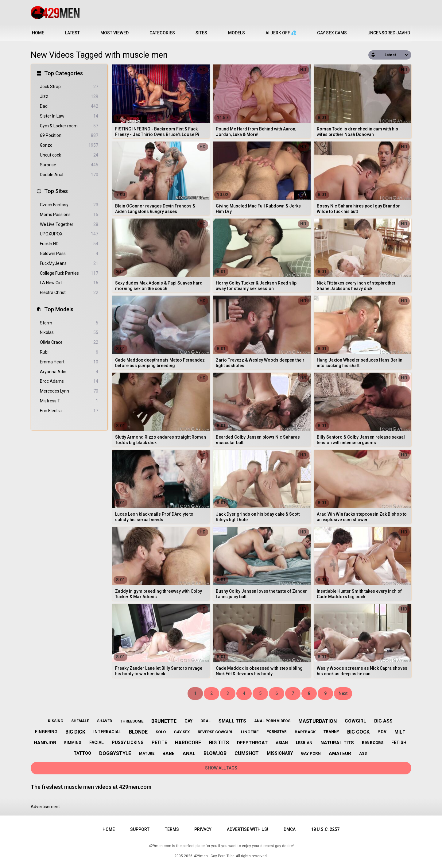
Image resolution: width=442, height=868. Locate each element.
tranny (331, 732)
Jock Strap (69, 87)
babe (169, 754)
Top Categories (64, 73)
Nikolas (69, 333)
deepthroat (252, 743)
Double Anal (69, 175)
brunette (164, 721)
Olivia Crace (69, 342)
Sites (201, 33)
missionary (280, 753)
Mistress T (69, 401)
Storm (69, 323)
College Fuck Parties (69, 273)
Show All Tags (221, 768)
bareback (305, 732)
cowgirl (355, 721)
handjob (45, 743)
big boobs (373, 743)
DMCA (290, 829)
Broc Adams (69, 381)
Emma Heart (69, 362)
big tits (219, 743)
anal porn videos (272, 721)
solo (161, 732)
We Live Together (69, 225)
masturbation (318, 721)
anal (189, 754)
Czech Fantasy (69, 205)
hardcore (188, 743)
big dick (75, 732)
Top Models (59, 309)
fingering (46, 732)
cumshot (247, 753)
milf (400, 732)
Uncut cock (69, 155)
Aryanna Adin (69, 372)
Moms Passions (69, 215)
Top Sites (56, 191)
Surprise (69, 165)
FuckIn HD (69, 244)
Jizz (69, 97)
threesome (132, 721)
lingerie (250, 732)
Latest (72, 33)
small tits (232, 721)
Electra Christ (69, 293)
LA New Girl (69, 283)
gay (188, 721)
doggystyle (115, 753)
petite (159, 742)
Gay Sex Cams (332, 33)
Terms (172, 829)
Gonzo (69, 145)
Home (38, 33)
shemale (80, 721)
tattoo (82, 753)
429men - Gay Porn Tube (214, 856)
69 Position (69, 136)
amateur (340, 754)
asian (282, 743)
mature (147, 754)
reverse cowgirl (215, 732)
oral (205, 721)
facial (97, 742)
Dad (69, 106)
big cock (358, 732)
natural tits (337, 743)
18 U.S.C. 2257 (325, 829)
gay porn (311, 753)
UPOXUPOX (69, 234)
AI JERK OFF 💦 (281, 33)
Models (237, 33)
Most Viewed (114, 33)
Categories (162, 33)
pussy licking (128, 742)
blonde (138, 732)
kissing (56, 721)
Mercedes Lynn (69, 391)
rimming (73, 743)
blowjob (215, 753)
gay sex (182, 732)
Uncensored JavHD (389, 33)
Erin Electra (69, 411)
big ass (383, 721)
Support (140, 829)
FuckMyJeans (69, 263)
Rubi (69, 352)
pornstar (277, 732)
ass (363, 754)
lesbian (304, 743)
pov (382, 732)
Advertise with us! (248, 829)
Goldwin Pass (69, 254)
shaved (105, 721)
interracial (107, 732)
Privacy (203, 829)
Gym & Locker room (69, 126)
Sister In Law (69, 116)
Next (343, 693)
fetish (399, 742)
